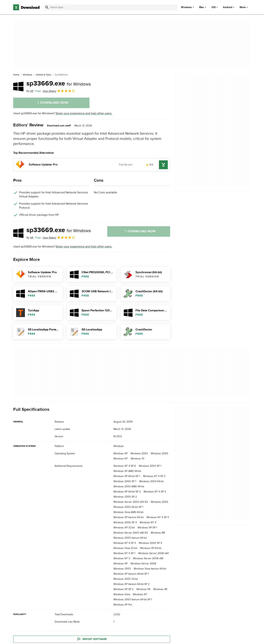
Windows (186, 7)
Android (228, 7)
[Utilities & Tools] (43, 75)
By (30, 91)
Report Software (92, 639)
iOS (213, 7)
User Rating (59, 91)
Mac (202, 7)
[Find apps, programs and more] (111, 7)
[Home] (16, 75)
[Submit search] (47, 7)
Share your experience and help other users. (84, 113)
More (244, 7)
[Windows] (27, 75)
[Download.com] (26, 7)
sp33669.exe (59, 83)
